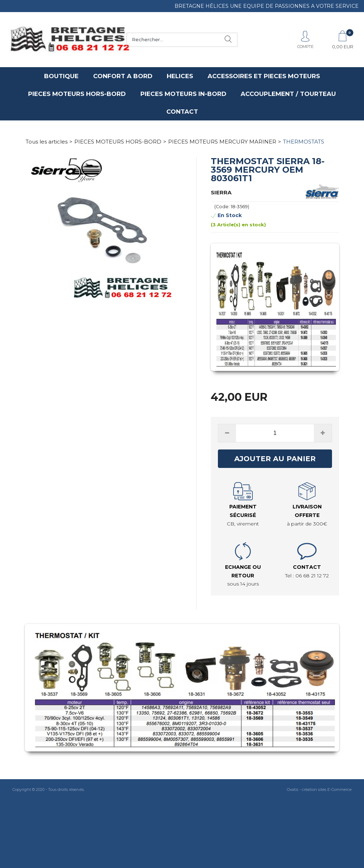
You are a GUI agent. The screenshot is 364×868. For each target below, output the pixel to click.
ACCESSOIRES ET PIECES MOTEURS (264, 76)
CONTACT (182, 112)
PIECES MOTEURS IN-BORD (183, 94)
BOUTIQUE (61, 76)
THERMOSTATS (304, 142)
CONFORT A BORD (123, 76)
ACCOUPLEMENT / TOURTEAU (288, 94)
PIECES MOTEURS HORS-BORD (77, 94)
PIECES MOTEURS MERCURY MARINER (222, 142)
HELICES (180, 76)
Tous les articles (47, 142)
